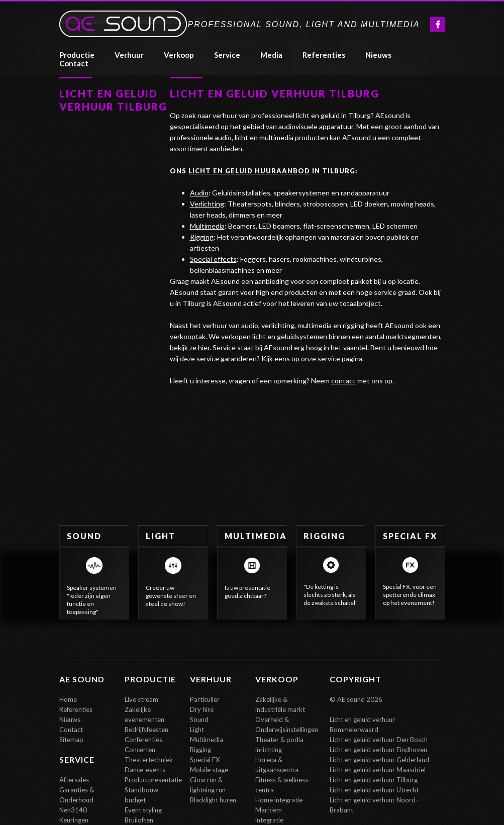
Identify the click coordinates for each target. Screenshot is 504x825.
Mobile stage (209, 770)
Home (68, 699)
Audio (199, 193)
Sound (199, 719)
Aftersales (74, 780)
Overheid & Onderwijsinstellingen (283, 725)
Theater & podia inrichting (279, 745)
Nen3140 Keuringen (74, 815)
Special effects (213, 259)
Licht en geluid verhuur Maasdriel (378, 770)
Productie (77, 55)
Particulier (205, 699)
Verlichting (207, 204)
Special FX (205, 760)
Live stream (141, 699)
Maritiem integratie (269, 815)
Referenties (76, 709)
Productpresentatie (152, 780)
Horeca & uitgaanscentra (277, 765)
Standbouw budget (141, 795)
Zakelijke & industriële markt (280, 704)
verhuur (129, 55)
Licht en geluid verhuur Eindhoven (378, 750)
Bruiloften (139, 820)
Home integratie (279, 800)
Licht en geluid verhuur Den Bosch (379, 740)
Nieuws (378, 55)
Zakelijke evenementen (144, 714)
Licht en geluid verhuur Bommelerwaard (362, 725)
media (271, 55)
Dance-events (145, 770)
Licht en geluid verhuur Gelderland (379, 760)
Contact (71, 730)
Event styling (143, 810)
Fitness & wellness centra (282, 785)
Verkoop (179, 55)
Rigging (202, 237)
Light (197, 730)
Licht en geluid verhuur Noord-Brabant (374, 805)
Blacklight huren (213, 800)
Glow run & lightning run (208, 785)
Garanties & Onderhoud (77, 795)
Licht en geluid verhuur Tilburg (374, 780)
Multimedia (207, 226)
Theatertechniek (149, 760)
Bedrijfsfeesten (146, 730)
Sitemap (71, 740)
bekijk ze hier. (190, 347)
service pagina (340, 358)
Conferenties (143, 740)
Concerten (140, 750)
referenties (324, 55)
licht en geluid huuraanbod (249, 171)
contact (74, 63)
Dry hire (202, 709)
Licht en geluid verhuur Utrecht (374, 790)
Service (227, 55)
